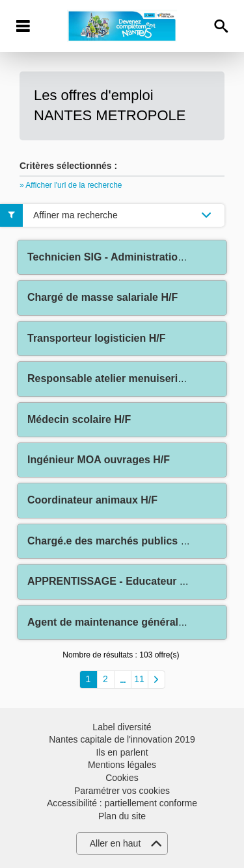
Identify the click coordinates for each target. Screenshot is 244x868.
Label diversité (122, 727)
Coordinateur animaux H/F (92, 500)
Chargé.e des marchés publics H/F (112, 541)
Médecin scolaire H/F (79, 419)
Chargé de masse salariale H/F (102, 297)
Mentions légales (122, 765)
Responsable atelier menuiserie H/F (115, 378)
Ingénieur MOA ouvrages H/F (99, 460)
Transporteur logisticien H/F (96, 338)
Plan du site (122, 816)
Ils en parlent (122, 752)
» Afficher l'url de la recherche (71, 185)
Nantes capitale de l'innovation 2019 (122, 739)
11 (139, 679)
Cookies (122, 778)
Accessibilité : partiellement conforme (122, 803)
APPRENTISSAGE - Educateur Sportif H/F (130, 581)
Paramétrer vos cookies (122, 791)
